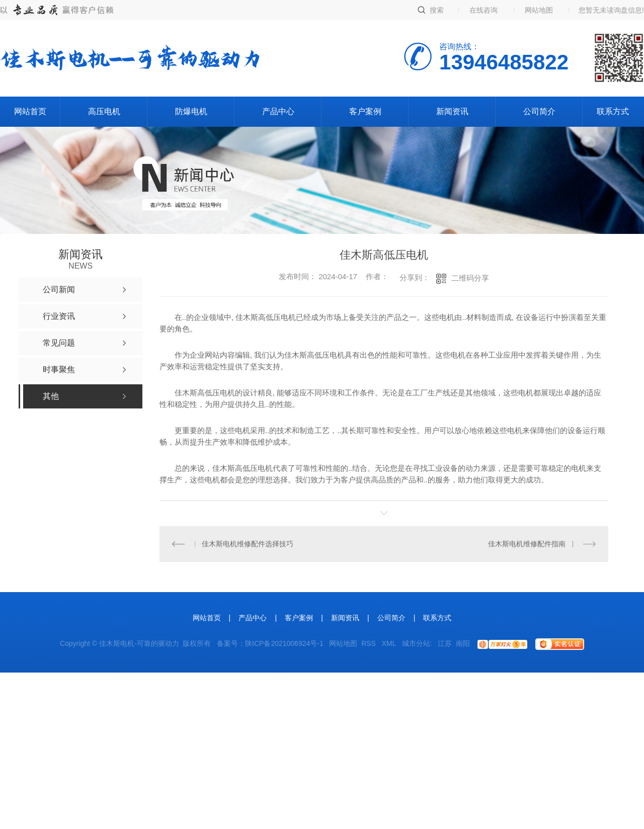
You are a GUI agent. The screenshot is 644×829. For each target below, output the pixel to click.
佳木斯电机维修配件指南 (527, 544)
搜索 (437, 10)
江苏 (445, 643)
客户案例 (365, 111)
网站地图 (539, 10)
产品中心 (278, 111)
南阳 (463, 643)
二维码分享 (470, 278)
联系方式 (613, 111)
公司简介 (539, 111)
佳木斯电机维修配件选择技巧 (248, 544)
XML (390, 643)
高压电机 (104, 111)
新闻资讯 (452, 111)
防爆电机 (191, 111)
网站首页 (30, 111)
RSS (370, 643)
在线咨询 (484, 10)
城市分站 (416, 643)
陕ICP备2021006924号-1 (284, 643)
